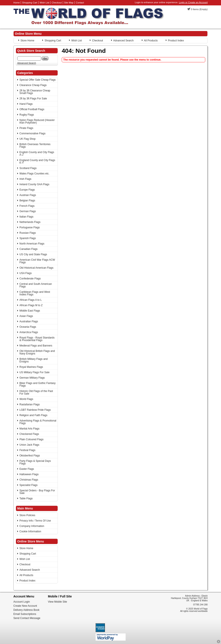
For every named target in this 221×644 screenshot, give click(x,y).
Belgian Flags (27, 201)
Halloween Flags (29, 474)
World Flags (26, 399)
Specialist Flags (28, 485)
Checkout (57, 3)
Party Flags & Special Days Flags (35, 462)
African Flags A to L (31, 300)
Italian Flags (26, 217)
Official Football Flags (32, 109)
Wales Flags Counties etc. (34, 174)
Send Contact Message (27, 618)
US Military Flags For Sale (34, 372)
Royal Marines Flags (31, 367)
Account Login (22, 602)
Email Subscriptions (25, 614)
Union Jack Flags (29, 445)
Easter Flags (27, 469)
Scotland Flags (28, 168)
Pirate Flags (26, 128)
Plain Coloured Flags (31, 439)
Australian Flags (29, 321)
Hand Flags (26, 104)
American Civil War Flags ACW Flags (37, 261)
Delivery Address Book (26, 610)
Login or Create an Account (193, 2)
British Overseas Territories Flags (35, 146)
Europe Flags (27, 190)
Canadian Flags (28, 249)
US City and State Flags (33, 254)
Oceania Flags (28, 327)
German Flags (28, 211)
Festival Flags (27, 450)
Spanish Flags (28, 238)
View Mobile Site (58, 602)
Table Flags (26, 498)
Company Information (32, 526)
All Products (151, 41)
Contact (80, 3)
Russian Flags (28, 233)
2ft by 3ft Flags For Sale (33, 99)
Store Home (27, 41)
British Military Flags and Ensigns (34, 360)
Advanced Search (124, 41)
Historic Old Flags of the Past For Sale (36, 392)
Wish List (45, 3)
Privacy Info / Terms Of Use (35, 521)
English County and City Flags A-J (37, 154)
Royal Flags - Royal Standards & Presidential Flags (37, 339)
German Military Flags (32, 378)
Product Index (176, 41)
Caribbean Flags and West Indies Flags (35, 293)
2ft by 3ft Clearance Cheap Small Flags (35, 92)
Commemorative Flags (32, 133)
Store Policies (27, 515)
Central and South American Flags (36, 285)
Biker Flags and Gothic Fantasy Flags (37, 384)
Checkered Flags (29, 434)
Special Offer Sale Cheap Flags (38, 80)
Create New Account (25, 606)
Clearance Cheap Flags (33, 85)
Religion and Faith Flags (33, 415)
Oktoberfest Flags (30, 456)
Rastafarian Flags (30, 404)
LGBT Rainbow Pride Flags (35, 410)
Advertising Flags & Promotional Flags (38, 422)
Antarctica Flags (29, 332)
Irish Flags (25, 179)
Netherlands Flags (30, 222)
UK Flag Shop (28, 139)
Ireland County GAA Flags (34, 184)
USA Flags (26, 273)
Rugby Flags (27, 115)
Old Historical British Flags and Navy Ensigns (37, 352)
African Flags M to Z (31, 305)
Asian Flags (26, 316)
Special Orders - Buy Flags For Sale (37, 492)
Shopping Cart (30, 3)
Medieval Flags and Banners (36, 346)
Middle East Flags (30, 311)
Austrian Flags (28, 195)
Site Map (69, 3)
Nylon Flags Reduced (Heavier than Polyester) (37, 121)
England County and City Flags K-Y (37, 161)
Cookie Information (30, 531)
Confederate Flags (30, 279)
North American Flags (32, 244)
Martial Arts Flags (29, 429)
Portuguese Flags (30, 227)
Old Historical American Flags (36, 268)
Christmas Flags (29, 480)
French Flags (27, 206)
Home (17, 3)
